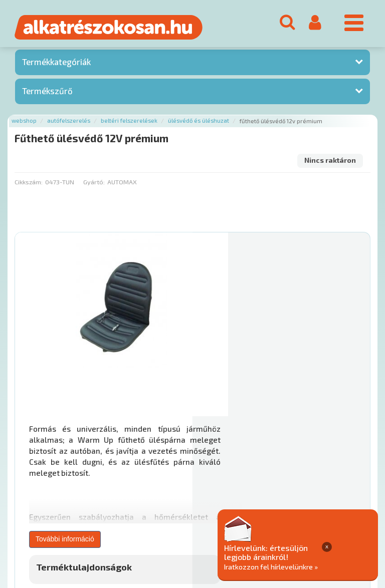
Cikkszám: (29, 184)
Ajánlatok (30, 499)
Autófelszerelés (69, 123)
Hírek (93, 499)
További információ (242, 358)
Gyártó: (94, 184)
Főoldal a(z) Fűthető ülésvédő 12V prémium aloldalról (99, 467)
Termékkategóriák (56, 65)
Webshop (24, 123)
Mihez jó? (227, 416)
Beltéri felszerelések (129, 123)
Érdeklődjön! (324, 441)
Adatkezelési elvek (46, 510)
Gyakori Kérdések (204, 499)
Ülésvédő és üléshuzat (199, 123)
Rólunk (65, 499)
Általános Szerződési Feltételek (293, 499)
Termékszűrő (47, 93)
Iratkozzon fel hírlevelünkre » (320, 566)
